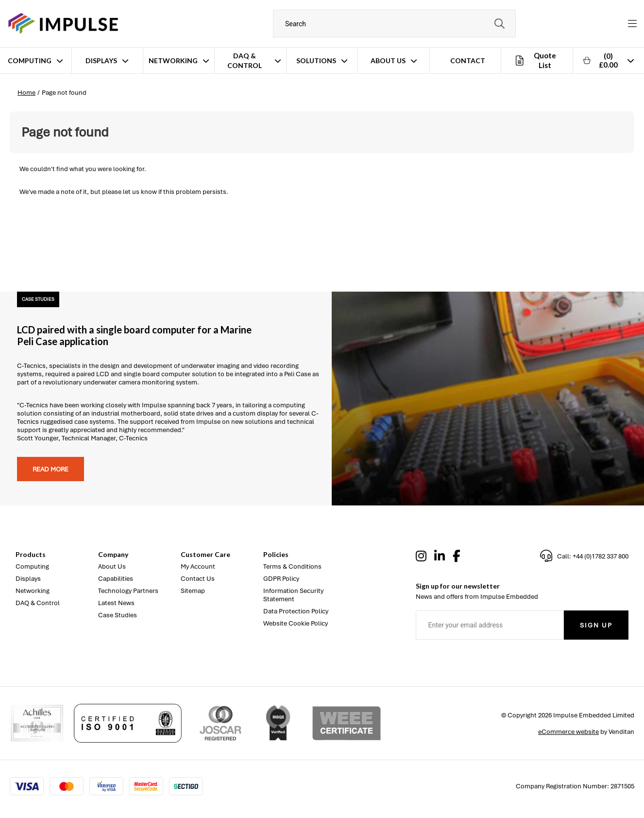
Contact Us (198, 579)
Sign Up (596, 625)
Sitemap (193, 591)
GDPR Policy (281, 579)
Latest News (116, 603)
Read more (51, 469)
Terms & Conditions (292, 566)
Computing (30, 61)
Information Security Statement (293, 595)
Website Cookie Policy (296, 623)
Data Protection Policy (296, 611)
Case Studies (118, 615)
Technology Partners (128, 591)
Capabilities (116, 579)
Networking (173, 61)
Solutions (316, 61)
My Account (198, 566)
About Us (388, 61)
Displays (101, 61)
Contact (468, 61)
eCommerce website (568, 732)
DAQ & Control (245, 61)
